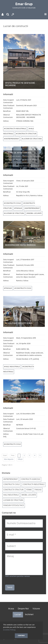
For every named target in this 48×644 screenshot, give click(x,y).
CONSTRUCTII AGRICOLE (31, 479)
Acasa (11, 609)
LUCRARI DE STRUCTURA (32, 139)
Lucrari (18, 615)
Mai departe (9, 459)
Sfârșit (20, 459)
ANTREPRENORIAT (12, 139)
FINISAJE (19, 208)
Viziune (36, 609)
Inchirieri (29, 615)
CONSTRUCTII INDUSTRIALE (16, 129)
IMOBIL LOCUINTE (35, 213)
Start (5, 456)
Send (10, 587)
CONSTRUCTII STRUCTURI (27, 134)
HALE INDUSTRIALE (13, 367)
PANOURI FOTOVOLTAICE (14, 506)
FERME (29, 490)
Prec (13, 456)
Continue (21, 636)
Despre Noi (23, 609)
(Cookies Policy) (9, 630)
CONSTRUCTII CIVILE (13, 203)
